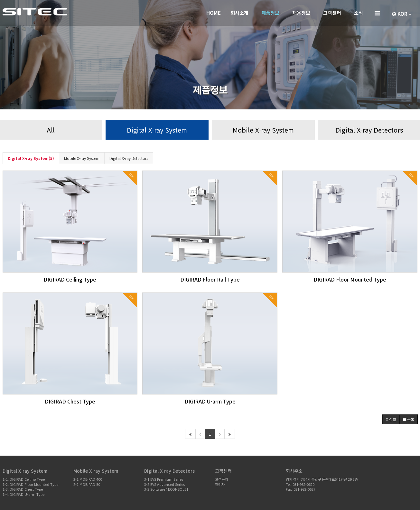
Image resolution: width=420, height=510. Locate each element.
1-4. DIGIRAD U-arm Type (23, 494)
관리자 (220, 484)
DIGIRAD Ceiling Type (70, 279)
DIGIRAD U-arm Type (210, 401)
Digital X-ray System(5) (31, 158)
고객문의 (221, 479)
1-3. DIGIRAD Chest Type (23, 489)
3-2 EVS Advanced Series (164, 484)
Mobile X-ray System (82, 158)
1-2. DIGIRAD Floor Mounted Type (30, 484)
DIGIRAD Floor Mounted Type (350, 279)
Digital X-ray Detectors (129, 158)
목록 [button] (409, 419)
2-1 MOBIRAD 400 (88, 479)
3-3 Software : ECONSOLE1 (166, 489)
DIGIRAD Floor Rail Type (210, 279)
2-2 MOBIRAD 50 (87, 484)
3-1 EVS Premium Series (164, 479)
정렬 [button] (391, 419)
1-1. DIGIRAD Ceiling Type (24, 479)
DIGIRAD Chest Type (70, 401)
